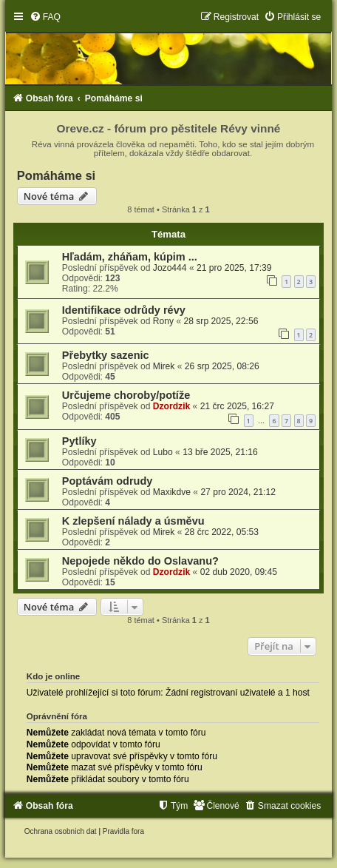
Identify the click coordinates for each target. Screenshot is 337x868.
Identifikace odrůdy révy (124, 310)
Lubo (163, 452)
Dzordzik (171, 406)
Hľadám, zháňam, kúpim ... (130, 257)
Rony (163, 321)
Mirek (164, 366)
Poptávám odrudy (108, 481)
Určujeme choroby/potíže (126, 395)
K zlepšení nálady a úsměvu (133, 521)
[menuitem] (45, 17)
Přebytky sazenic (106, 355)
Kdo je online (54, 676)
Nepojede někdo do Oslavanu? (140, 561)
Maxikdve (172, 492)
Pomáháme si (56, 175)
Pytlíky (79, 441)
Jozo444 (170, 268)
